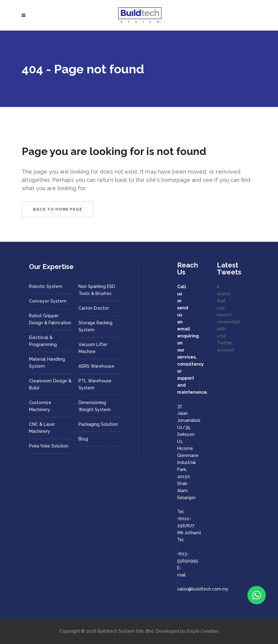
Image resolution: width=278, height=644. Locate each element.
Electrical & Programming (43, 341)
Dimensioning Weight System (95, 406)
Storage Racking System (95, 326)
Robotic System (46, 286)
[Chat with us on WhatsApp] (257, 595)
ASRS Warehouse (96, 366)
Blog (83, 439)
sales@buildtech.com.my (203, 589)
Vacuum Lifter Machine (93, 348)
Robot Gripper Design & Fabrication (50, 319)
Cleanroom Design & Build (50, 384)
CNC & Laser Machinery (42, 428)
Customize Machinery (40, 406)
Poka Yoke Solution (49, 446)
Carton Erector (94, 308)
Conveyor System (48, 301)
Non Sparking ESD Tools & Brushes (97, 290)
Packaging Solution (98, 424)
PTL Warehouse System (95, 384)
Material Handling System (47, 363)
